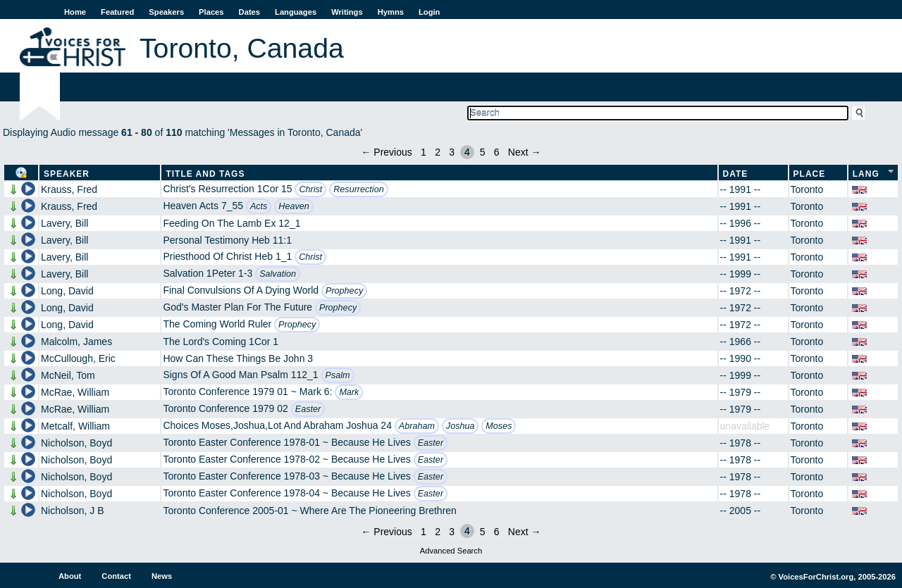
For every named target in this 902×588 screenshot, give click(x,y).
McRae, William (75, 392)
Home (75, 12)
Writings (347, 12)
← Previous (386, 152)
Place (810, 174)
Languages (296, 12)
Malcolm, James (76, 342)
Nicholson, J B (72, 511)
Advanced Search (451, 551)
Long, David (67, 291)
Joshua (461, 426)
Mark (349, 392)
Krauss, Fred (69, 189)
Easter (308, 409)
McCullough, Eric (78, 358)
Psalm (338, 375)
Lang (866, 174)
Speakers (166, 12)
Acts (259, 206)
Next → (525, 152)
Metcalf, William (75, 426)
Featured (117, 12)
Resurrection (358, 189)
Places (211, 12)
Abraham (417, 426)
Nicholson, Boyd (76, 443)
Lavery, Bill (64, 223)
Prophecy (344, 291)
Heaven (294, 206)
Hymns (391, 12)
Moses (499, 426)
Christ (310, 189)
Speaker (67, 174)
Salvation (278, 274)
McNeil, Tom (68, 375)
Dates (249, 12)
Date (736, 174)
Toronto (807, 189)
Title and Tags (205, 174)
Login (429, 12)
